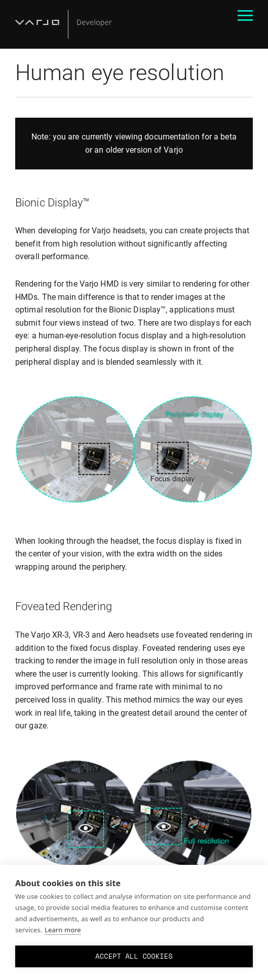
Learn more (63, 930)
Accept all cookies (134, 956)
